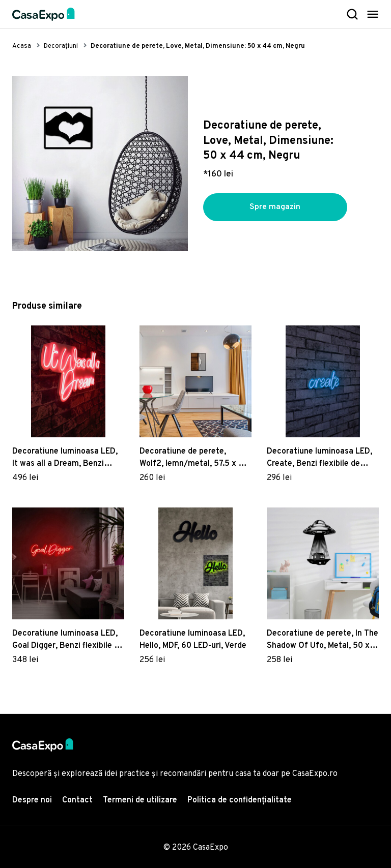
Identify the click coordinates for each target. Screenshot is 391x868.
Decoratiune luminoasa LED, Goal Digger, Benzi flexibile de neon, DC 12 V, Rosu (68, 640)
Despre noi (32, 800)
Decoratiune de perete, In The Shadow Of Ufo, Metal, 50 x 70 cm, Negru (323, 640)
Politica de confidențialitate (240, 800)
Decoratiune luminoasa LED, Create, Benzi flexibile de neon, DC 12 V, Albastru (319, 458)
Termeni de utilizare (140, 800)
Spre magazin (275, 207)
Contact (77, 800)
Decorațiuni (61, 46)
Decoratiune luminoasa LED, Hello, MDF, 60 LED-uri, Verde (193, 640)
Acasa (22, 46)
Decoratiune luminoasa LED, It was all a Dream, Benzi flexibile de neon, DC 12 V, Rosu (65, 458)
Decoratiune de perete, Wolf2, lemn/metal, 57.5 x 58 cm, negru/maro (194, 458)
